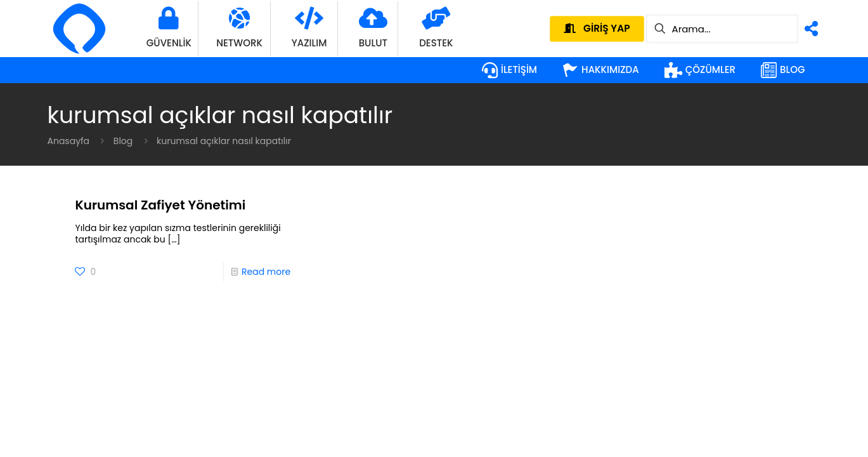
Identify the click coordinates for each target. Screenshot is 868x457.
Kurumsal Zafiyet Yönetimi (160, 205)
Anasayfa (69, 141)
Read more (266, 272)
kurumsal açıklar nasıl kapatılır (224, 141)
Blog (123, 141)
